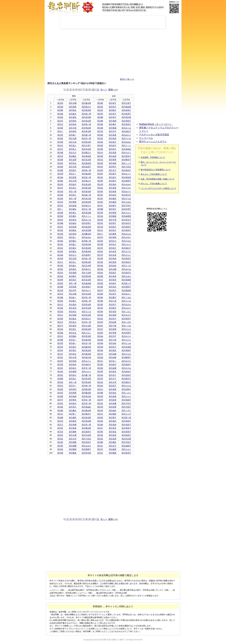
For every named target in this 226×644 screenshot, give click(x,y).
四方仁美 (113, 301)
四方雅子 (113, 297)
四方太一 (73, 174)
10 (93, 90)
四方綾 (100, 142)
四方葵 (100, 107)
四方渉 (60, 294)
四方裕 (60, 269)
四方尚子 (113, 319)
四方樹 (60, 167)
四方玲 (100, 248)
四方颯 (60, 297)
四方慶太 (73, 411)
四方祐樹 (73, 396)
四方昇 (60, 361)
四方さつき (126, 266)
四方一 (60, 209)
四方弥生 (113, 393)
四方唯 (100, 149)
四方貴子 (113, 223)
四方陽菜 (113, 216)
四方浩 (60, 273)
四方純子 (113, 146)
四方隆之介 (86, 153)
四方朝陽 (73, 442)
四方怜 (100, 326)
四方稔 (60, 301)
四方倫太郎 (86, 174)
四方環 (100, 283)
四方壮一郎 (86, 400)
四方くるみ (126, 297)
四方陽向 (73, 336)
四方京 (100, 414)
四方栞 (100, 177)
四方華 (100, 213)
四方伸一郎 (86, 386)
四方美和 (113, 237)
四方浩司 (73, 389)
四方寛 (60, 365)
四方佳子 (113, 244)
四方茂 (60, 290)
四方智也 (73, 234)
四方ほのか (126, 305)
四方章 (60, 428)
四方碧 (100, 202)
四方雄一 (73, 343)
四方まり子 (126, 414)
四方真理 (113, 329)
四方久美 (113, 382)
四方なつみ (126, 343)
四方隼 (60, 350)
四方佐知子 (126, 375)
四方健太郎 (86, 103)
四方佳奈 (113, 343)
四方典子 (113, 174)
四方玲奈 (113, 280)
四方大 (60, 262)
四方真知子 (126, 372)
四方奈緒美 (126, 280)
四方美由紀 (126, 149)
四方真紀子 (126, 248)
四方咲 (100, 192)
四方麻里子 (126, 357)
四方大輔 (73, 103)
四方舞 (100, 121)
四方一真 (73, 382)
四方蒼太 (73, 252)
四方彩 (100, 114)
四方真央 (113, 372)
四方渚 (100, 216)
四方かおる (126, 386)
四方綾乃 (113, 365)
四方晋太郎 (86, 336)
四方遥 (100, 138)
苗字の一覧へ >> (127, 79)
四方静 (100, 312)
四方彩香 (113, 407)
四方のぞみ (126, 368)
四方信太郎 (86, 294)
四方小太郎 (86, 273)
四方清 (60, 421)
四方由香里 (126, 216)
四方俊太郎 (86, 227)
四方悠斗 (73, 170)
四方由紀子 (126, 131)
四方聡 (60, 138)
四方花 (100, 160)
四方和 (100, 308)
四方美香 (113, 135)
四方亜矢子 (126, 379)
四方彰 (60, 375)
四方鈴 (100, 252)
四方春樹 (73, 372)
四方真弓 (113, 273)
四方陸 (60, 163)
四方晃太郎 (86, 382)
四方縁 (100, 425)
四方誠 (60, 107)
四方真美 (113, 396)
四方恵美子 (126, 124)
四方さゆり (126, 237)
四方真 (60, 230)
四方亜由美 (126, 290)
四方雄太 (73, 223)
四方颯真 (73, 453)
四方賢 (60, 446)
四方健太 (73, 114)
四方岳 (60, 439)
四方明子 (113, 167)
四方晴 (60, 319)
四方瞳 (100, 146)
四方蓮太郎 (86, 354)
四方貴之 (73, 329)
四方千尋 (113, 220)
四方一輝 (73, 283)
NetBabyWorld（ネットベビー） (156, 124)
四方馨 (100, 393)
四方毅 (60, 379)
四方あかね (126, 269)
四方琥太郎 (86, 192)
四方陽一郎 (86, 241)
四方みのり (126, 308)
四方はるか (126, 276)
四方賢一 (73, 414)
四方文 (100, 280)
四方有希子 (126, 428)
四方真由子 (126, 365)
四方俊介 (73, 248)
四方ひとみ (126, 138)
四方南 (100, 350)
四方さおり (126, 213)
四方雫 (100, 255)
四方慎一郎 (86, 124)
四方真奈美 (126, 177)
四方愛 (100, 103)
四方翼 (60, 128)
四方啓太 (73, 312)
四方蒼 (60, 266)
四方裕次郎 (86, 244)
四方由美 (113, 156)
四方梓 (100, 174)
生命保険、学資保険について (153, 157)
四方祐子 (113, 248)
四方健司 (73, 418)
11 (98, 90)
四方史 (100, 446)
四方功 (60, 386)
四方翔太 (73, 110)
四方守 (60, 400)
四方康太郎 (86, 252)
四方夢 (100, 372)
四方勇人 (73, 213)
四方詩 (100, 354)
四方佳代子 (126, 223)
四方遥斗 (73, 347)
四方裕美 (113, 192)
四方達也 (73, 117)
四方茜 (100, 135)
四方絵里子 (126, 435)
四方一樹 (73, 192)
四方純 (60, 312)
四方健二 (73, 244)
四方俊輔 (73, 446)
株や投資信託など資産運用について (156, 170)
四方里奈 (113, 350)
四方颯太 (73, 156)
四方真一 (73, 237)
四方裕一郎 (86, 297)
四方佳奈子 (126, 425)
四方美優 (113, 403)
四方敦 (60, 372)
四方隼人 (73, 149)
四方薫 (100, 124)
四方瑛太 (73, 269)
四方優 (100, 128)
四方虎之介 (86, 319)
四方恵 (100, 110)
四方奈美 (113, 439)
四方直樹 (73, 107)
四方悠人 (73, 195)
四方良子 (113, 375)
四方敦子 (113, 227)
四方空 (60, 227)
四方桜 (100, 156)
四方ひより (126, 396)
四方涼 (60, 305)
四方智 (60, 220)
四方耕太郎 (86, 389)
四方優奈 (113, 414)
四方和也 (73, 131)
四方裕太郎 (86, 418)
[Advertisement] (113, 22)
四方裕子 (113, 103)
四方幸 (100, 199)
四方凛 (100, 131)
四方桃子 (113, 308)
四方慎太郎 (86, 110)
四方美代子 (126, 195)
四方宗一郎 (86, 138)
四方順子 (113, 181)
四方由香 (113, 357)
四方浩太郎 (86, 280)
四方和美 (113, 259)
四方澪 (100, 237)
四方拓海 (73, 227)
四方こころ (126, 163)
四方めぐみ (126, 128)
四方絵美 (113, 400)
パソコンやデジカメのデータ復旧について (158, 188)
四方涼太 (73, 333)
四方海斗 (73, 188)
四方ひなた (126, 255)
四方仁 (60, 131)
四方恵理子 (126, 333)
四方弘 (60, 414)
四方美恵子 (126, 230)
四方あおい (126, 294)
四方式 (60, 124)
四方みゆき (126, 184)
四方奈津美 (126, 347)
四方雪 (100, 379)
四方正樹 (73, 259)
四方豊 (60, 160)
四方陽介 (73, 241)
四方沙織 (113, 269)
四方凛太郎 (86, 117)
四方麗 (100, 244)
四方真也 (73, 305)
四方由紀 (113, 411)
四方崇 (60, 244)
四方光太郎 (86, 160)
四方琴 (100, 400)
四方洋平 (73, 290)
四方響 (60, 340)
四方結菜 (113, 322)
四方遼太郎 (86, 163)
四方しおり (126, 393)
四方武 (60, 202)
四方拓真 (73, 361)
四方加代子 (126, 273)
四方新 (60, 216)
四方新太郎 (86, 329)
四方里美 (113, 262)
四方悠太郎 (86, 305)
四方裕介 (73, 375)
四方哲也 (73, 121)
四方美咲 (113, 163)
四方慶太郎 (86, 393)
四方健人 (73, 266)
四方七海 (113, 340)
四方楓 (100, 117)
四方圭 (60, 322)
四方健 (60, 114)
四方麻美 (113, 202)
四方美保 (113, 425)
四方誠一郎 (86, 195)
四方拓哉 (73, 206)
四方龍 (60, 252)
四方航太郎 (86, 262)
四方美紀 (113, 184)
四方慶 (60, 418)
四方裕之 (73, 368)
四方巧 (60, 326)
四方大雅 (73, 435)
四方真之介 (86, 269)
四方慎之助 (86, 357)
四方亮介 (73, 407)
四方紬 (100, 336)
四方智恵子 (126, 319)
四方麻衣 (113, 199)
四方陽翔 (73, 449)
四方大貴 (73, 357)
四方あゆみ (126, 142)
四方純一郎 (86, 170)
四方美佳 (113, 432)
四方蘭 (100, 209)
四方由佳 (113, 266)
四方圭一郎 (86, 209)
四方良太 (73, 322)
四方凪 (100, 319)
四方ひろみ (126, 199)
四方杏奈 (113, 312)
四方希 (100, 181)
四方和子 (113, 149)
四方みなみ (126, 234)
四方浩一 (73, 340)
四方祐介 (73, 280)
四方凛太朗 (86, 230)
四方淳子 (113, 336)
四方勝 (60, 287)
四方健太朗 (86, 283)
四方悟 (60, 283)
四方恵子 (113, 114)
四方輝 (60, 213)
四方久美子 (126, 103)
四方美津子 (126, 453)
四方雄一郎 (86, 114)
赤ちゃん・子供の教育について (154, 174)
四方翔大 (73, 403)
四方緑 (100, 273)
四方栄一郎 (86, 425)
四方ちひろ (126, 340)
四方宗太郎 (86, 435)
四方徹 (60, 142)
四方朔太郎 (86, 202)
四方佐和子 (126, 389)
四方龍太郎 (86, 142)
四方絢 (100, 333)
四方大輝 (73, 138)
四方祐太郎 (86, 315)
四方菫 (100, 262)
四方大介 (73, 153)
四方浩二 (73, 262)
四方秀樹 (73, 202)
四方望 (100, 184)
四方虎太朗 (86, 213)
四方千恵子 (126, 206)
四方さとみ (126, 301)
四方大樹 (73, 128)
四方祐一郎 (86, 322)
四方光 (60, 146)
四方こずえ (126, 411)
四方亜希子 (126, 181)
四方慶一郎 (86, 375)
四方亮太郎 (86, 308)
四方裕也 (73, 365)
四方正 (60, 354)
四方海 (100, 411)
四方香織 (113, 128)
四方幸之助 (86, 199)
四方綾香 (113, 449)
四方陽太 (73, 230)
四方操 (100, 375)
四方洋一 (73, 386)
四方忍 (100, 206)
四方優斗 (73, 216)
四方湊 (60, 234)
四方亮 (60, 121)
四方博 (60, 259)
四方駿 (60, 181)
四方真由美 (126, 107)
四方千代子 (126, 403)
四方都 (100, 315)
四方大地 (73, 142)
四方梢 (100, 259)
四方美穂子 (126, 350)
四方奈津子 (126, 209)
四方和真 (73, 428)
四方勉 (60, 333)
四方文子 (113, 379)
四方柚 (100, 343)
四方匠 (60, 237)
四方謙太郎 (86, 411)
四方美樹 (113, 315)
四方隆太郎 (86, 347)
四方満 (60, 453)
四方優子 (113, 124)
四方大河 (73, 439)
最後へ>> (113, 90)
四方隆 (60, 170)
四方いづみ (126, 326)
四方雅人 (73, 301)
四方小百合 (126, 167)
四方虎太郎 (86, 121)
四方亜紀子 (126, 382)
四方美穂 (113, 121)
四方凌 (60, 382)
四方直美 (113, 153)
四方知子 (113, 294)
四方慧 (60, 343)
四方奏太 (73, 319)
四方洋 (60, 336)
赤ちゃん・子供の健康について (154, 184)
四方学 (60, 149)
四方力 (60, 425)
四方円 (100, 290)
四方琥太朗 (86, 421)
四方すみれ (126, 241)
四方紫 (100, 365)
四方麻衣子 (126, 160)
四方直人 (73, 146)
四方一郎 (73, 199)
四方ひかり (126, 244)
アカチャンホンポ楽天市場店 (154, 135)
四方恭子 (113, 209)
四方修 (60, 177)
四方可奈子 (126, 442)
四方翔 (60, 103)
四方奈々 (113, 361)
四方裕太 (73, 354)
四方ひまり (126, 449)
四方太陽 (73, 294)
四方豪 (60, 411)
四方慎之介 (86, 181)
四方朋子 (113, 283)
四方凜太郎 (86, 248)
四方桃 (100, 269)
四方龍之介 (86, 107)
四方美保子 (126, 421)
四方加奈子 (126, 170)
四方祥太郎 (86, 453)
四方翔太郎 (86, 128)
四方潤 (60, 174)
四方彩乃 (113, 290)
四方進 (60, 276)
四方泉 (100, 223)
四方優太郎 (86, 428)
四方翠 (100, 241)
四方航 (60, 241)
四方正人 (73, 255)
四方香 (100, 163)
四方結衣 (113, 195)
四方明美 (113, 213)
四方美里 (113, 389)
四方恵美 (113, 138)
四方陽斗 (73, 276)
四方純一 (73, 297)
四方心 (100, 234)
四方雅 (100, 276)
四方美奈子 (126, 156)
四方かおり (126, 153)
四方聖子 (113, 418)
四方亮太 (73, 163)
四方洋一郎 (86, 368)
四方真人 (73, 379)
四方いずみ (126, 322)
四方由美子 (126, 110)
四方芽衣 (113, 428)
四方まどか (126, 252)
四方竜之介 (86, 206)
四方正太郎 (86, 266)
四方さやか (126, 188)
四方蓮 (60, 117)
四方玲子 (113, 305)
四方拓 (60, 403)
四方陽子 (113, 110)
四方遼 (60, 192)
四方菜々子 (126, 283)
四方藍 (100, 195)
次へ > (104, 90)
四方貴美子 (126, 432)
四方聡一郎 (86, 301)
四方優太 (73, 209)
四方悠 (60, 135)
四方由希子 (126, 446)
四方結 (100, 188)
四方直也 (73, 326)
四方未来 (113, 255)
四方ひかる (126, 329)
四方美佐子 (126, 262)
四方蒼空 (73, 421)
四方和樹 (73, 315)
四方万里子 (126, 407)
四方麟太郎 (86, 234)
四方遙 (100, 435)
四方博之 (73, 350)
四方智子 (113, 107)
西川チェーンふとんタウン (153, 142)
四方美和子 (126, 227)
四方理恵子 (126, 287)
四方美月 (113, 287)
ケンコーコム (146, 138)
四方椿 (100, 294)
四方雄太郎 (86, 340)
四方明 (60, 184)
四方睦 (100, 297)
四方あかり (126, 192)
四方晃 (60, 206)
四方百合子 (126, 220)
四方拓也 (73, 124)
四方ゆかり (126, 135)
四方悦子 (113, 230)
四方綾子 (113, 177)
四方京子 (113, 170)
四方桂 (100, 403)
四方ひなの (126, 354)
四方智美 (113, 188)
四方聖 (60, 389)
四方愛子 (113, 206)
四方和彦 (73, 287)
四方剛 (60, 110)
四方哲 (60, 435)
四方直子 (113, 142)
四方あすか (126, 361)
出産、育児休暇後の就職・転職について (158, 179)
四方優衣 (113, 442)
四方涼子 (113, 446)
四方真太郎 (86, 184)
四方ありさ (126, 336)
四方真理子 (126, 114)
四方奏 (100, 266)
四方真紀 (113, 421)
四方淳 (60, 156)
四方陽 (60, 195)
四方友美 (113, 252)
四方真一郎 (86, 177)
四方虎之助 (86, 396)
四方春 (100, 421)
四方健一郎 (86, 135)
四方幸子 (113, 117)
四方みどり (126, 174)
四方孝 (60, 347)
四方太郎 (73, 160)
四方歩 (100, 153)
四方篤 (60, 329)
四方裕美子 (126, 259)
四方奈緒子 (126, 400)
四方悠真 (73, 177)
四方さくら (126, 146)
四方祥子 (113, 347)
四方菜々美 (126, 418)
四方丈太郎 (86, 326)
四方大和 (73, 167)
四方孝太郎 (86, 131)
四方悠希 (73, 393)
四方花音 (113, 435)
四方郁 (100, 396)
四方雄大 (73, 184)
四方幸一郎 (86, 403)
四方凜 (100, 227)
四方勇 (60, 280)
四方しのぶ (126, 312)
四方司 (60, 188)
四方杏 (100, 167)
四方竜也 (73, 400)
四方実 (60, 393)
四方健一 (73, 135)
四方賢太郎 (86, 188)
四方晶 (100, 382)
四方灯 (100, 428)
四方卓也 (73, 308)
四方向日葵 (126, 439)
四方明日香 (126, 117)
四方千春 (113, 326)
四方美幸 (113, 276)
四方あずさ (126, 315)
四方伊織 (73, 425)
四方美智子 (126, 121)
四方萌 (100, 170)
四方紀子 (113, 241)
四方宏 (60, 357)
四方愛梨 (113, 453)
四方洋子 (113, 131)
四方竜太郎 (86, 350)
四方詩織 (113, 354)
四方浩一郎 (86, 343)
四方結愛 (113, 368)
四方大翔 (73, 181)
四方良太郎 (86, 379)
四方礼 (100, 361)
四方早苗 (113, 333)
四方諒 (60, 248)
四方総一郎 (86, 259)
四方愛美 (113, 234)
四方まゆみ (126, 202)
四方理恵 (113, 160)
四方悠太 (73, 220)
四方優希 (73, 432)
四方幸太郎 (86, 149)
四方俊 (60, 407)
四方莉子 (113, 386)
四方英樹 (73, 273)
